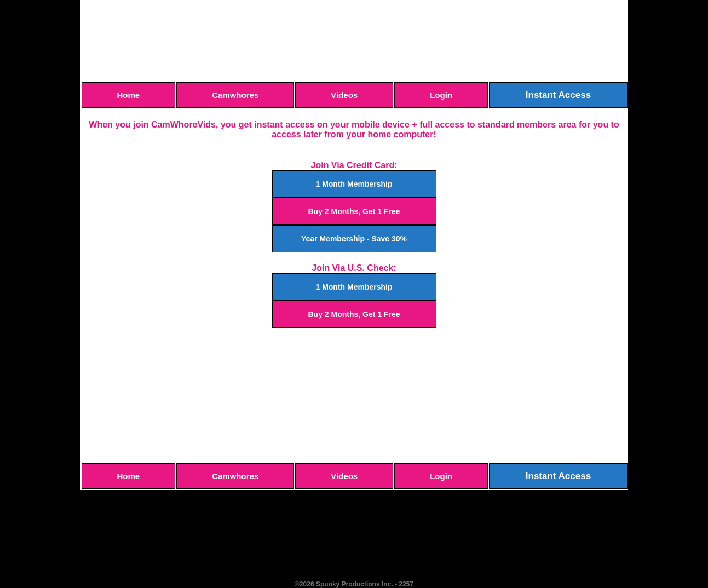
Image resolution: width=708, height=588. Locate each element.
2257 (406, 584)
